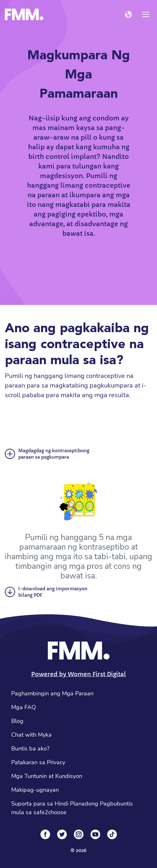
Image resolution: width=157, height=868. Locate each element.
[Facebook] (45, 834)
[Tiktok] (112, 834)
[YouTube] (95, 834)
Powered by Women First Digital (78, 674)
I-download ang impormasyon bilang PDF (46, 592)
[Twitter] (62, 834)
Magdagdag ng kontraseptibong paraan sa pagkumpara (47, 454)
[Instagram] (79, 834)
